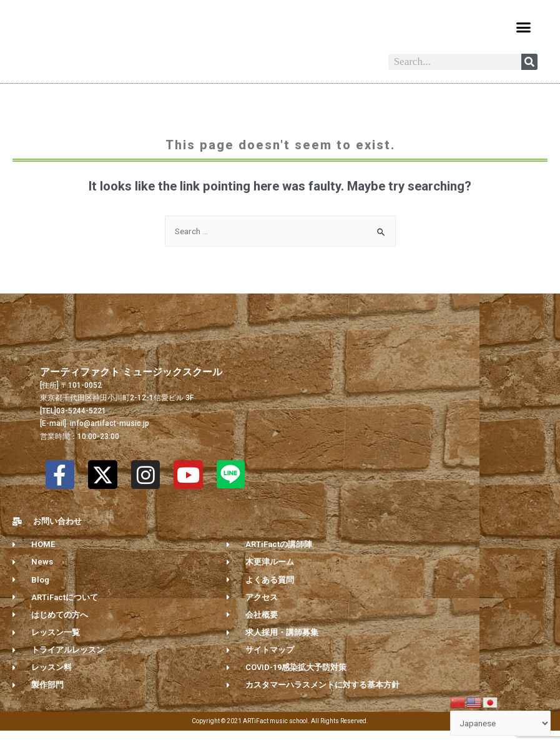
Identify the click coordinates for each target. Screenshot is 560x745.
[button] (523, 27)
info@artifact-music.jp (109, 438)
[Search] (529, 76)
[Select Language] (501, 723)
